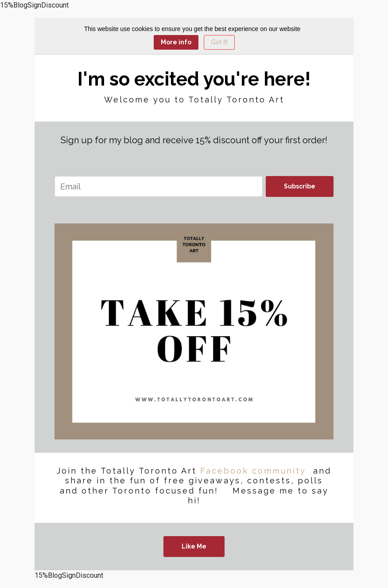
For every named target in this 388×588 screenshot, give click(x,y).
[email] (159, 186)
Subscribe (300, 186)
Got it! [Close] (219, 42)
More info (176, 42)
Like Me (194, 546)
